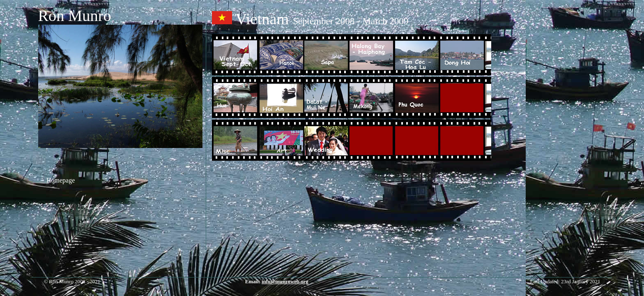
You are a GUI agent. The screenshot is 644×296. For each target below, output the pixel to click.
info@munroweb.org (285, 282)
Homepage (61, 180)
